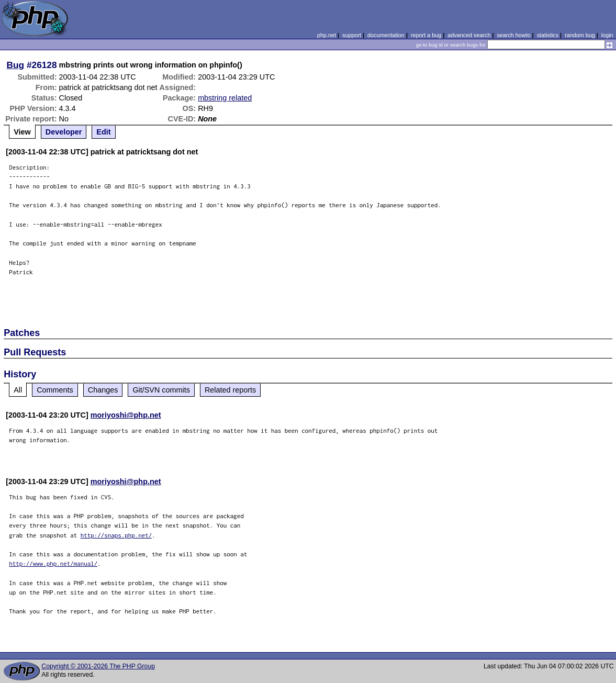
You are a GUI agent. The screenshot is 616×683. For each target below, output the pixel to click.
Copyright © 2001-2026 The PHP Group (98, 666)
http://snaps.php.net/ (116, 535)
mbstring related (225, 98)
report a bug (426, 35)
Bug (16, 65)
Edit (103, 132)
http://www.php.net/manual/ (53, 563)
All (18, 390)
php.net (327, 35)
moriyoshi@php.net (126, 415)
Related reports (230, 390)
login (607, 35)
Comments (55, 390)
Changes (103, 390)
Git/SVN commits (161, 390)
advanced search (469, 35)
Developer (64, 132)
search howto (513, 35)
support (352, 35)
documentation (386, 35)
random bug (580, 35)
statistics (548, 35)
